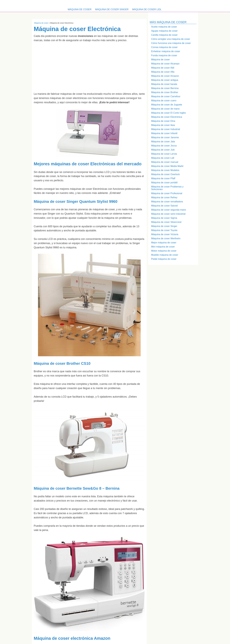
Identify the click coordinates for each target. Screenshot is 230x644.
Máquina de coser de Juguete (167, 105)
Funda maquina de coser (164, 55)
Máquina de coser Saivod (164, 206)
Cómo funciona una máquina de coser (171, 43)
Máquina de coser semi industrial (168, 214)
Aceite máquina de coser (164, 27)
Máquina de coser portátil (164, 183)
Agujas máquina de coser (164, 31)
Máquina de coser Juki (163, 150)
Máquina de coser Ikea (163, 125)
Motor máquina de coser (164, 251)
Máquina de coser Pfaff (163, 178)
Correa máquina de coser (164, 47)
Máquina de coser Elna (163, 121)
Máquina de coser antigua (165, 80)
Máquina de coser (80, 9)
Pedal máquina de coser (164, 259)
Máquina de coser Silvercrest (166, 222)
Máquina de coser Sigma (164, 218)
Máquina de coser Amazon (165, 76)
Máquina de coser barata (164, 84)
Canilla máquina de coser (164, 35)
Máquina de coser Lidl (147, 9)
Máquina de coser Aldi (163, 68)
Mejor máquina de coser (164, 243)
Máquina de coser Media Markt (167, 166)
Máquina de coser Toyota (164, 230)
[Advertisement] (89, 67)
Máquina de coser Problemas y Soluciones (167, 188)
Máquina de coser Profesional (167, 193)
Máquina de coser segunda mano (169, 210)
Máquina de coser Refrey (164, 197)
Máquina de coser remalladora (167, 202)
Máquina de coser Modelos (165, 170)
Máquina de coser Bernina (165, 88)
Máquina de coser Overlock (165, 174)
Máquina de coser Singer (112, 9)
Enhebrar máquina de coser (166, 51)
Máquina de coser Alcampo (165, 64)
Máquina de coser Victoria (165, 234)
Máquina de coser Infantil (164, 133)
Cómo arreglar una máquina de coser (171, 39)
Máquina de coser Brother (165, 92)
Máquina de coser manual (165, 162)
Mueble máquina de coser (165, 255)
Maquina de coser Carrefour (166, 96)
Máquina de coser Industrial (166, 129)
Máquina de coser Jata (163, 142)
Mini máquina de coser (163, 247)
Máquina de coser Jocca (164, 146)
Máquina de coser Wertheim (166, 238)
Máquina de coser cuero (164, 101)
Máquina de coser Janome (165, 137)
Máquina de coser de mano (165, 109)
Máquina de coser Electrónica (167, 117)
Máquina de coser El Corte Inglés (168, 113)
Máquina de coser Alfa (163, 72)
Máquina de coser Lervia (164, 154)
